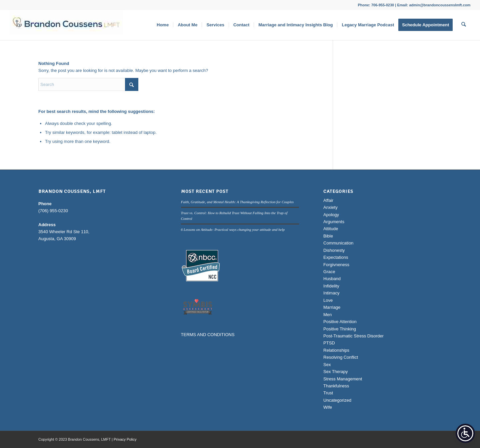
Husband (332, 279)
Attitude (331, 229)
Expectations (336, 257)
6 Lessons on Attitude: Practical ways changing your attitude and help (233, 229)
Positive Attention (340, 322)
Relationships (336, 350)
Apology (331, 215)
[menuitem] (163, 25)
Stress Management (343, 379)
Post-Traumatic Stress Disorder (353, 336)
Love (328, 300)
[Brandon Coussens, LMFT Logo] (66, 25)
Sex (327, 365)
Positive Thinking (340, 329)
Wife (328, 407)
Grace (329, 272)
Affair (328, 200)
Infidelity (331, 286)
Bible (328, 236)
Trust (328, 393)
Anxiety (330, 207)
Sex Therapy (335, 372)
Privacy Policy (125, 439)
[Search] (464, 25)
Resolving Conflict (341, 357)
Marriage (332, 307)
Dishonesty (334, 250)
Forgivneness (336, 265)
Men (327, 315)
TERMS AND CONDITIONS (208, 335)
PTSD (329, 343)
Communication (338, 243)
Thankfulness (336, 386)
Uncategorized (337, 400)
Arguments (334, 222)
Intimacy (331, 293)
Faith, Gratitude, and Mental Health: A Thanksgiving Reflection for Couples (237, 202)
